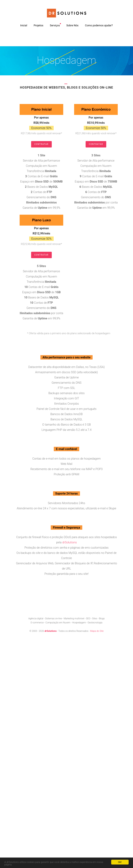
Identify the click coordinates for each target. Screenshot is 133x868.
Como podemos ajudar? (99, 25)
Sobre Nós (72, 25)
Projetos (38, 25)
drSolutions (69, 542)
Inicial (24, 25)
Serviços (55, 25)
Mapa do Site (97, 631)
